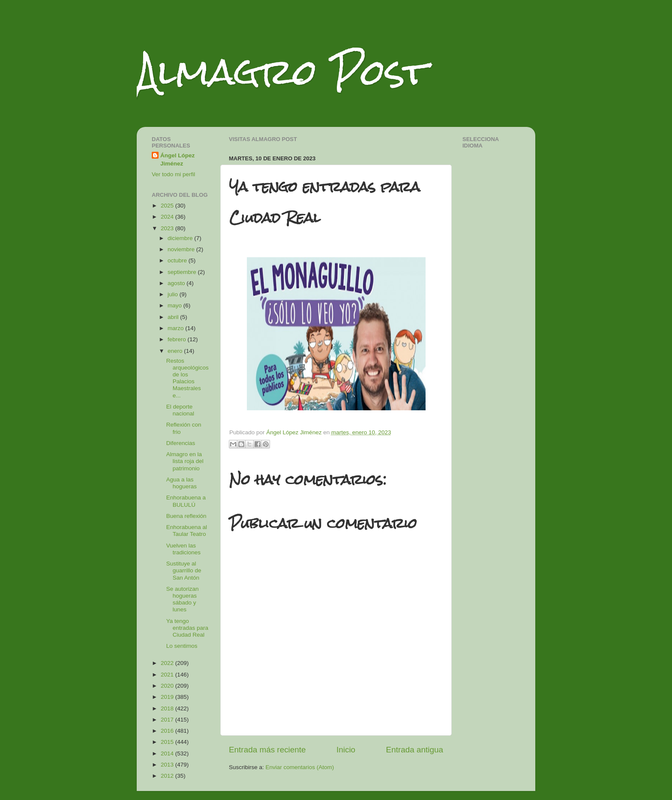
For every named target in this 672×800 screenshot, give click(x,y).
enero (176, 351)
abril (174, 317)
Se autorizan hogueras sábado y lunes (183, 599)
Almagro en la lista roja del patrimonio (185, 461)
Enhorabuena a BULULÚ (186, 501)
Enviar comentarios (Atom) (300, 767)
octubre (178, 260)
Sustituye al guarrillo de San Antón (184, 570)
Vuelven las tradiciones (183, 549)
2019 (168, 697)
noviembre (182, 249)
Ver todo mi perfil (173, 174)
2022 (168, 663)
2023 (168, 228)
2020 (168, 686)
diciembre (181, 238)
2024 (168, 217)
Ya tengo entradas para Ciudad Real (187, 628)
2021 (168, 675)
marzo (176, 328)
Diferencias (181, 443)
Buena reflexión (186, 516)
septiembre (183, 272)
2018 (168, 708)
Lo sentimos (182, 646)
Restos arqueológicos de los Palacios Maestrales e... (187, 378)
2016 (168, 731)
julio (174, 294)
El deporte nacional (180, 410)
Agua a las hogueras (181, 483)
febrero (178, 339)
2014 (168, 753)
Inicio (346, 750)
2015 (168, 742)
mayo (175, 305)
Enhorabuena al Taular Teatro (187, 531)
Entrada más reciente (267, 750)
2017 (168, 720)
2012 (168, 776)
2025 (168, 206)
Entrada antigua (415, 750)
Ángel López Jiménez (177, 159)
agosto (177, 283)
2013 (168, 765)
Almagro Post (282, 72)
